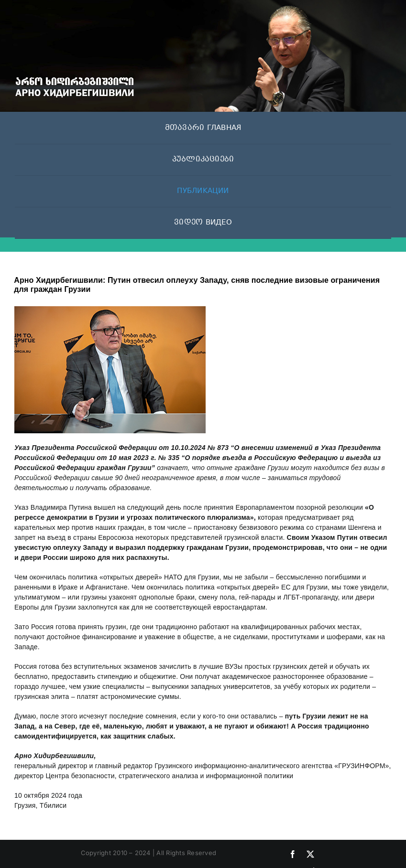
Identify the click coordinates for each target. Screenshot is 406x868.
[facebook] (293, 854)
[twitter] (310, 854)
